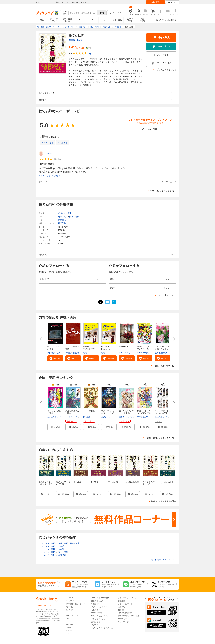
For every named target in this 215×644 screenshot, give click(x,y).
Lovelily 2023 (125, 347)
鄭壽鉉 (72, 40)
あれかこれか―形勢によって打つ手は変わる (46, 484)
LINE (68, 619)
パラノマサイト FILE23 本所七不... (162, 413)
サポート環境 (97, 613)
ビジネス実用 (130, 20)
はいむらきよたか (55, 417)
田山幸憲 (87, 417)
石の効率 (95, 482)
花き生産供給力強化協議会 (166, 353)
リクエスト (96, 625)
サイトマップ (123, 622)
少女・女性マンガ (67, 20)
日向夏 (78, 417)
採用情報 (122, 607)
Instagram (70, 625)
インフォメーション (99, 619)
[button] (55, 358)
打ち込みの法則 (132, 482)
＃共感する (63, 143)
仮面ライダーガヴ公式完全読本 (144, 412)
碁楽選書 (62, 223)
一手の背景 (113, 482)
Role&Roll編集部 (144, 353)
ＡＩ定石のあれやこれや (150, 483)
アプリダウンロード (99, 607)
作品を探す (96, 604)
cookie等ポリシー (125, 619)
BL (80, 20)
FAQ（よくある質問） (100, 616)
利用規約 (122, 610)
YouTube (69, 631)
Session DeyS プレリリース (144, 348)
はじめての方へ (162, 20)
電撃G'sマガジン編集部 (129, 417)
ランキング (70, 610)
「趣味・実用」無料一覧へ (165, 366)
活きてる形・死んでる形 (63, 483)
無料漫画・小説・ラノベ (75, 604)
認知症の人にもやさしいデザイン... (90, 349)
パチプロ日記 (89, 411)
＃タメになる (47, 143)
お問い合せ (96, 622)
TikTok (68, 628)
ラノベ (105, 20)
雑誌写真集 (142, 20)
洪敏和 (80, 40)
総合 (42, 20)
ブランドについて (125, 604)
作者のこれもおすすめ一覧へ (164, 501)
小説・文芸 (117, 20)
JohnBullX (48, 153)
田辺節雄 (76, 353)
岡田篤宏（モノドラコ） (57, 353)
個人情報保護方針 (125, 613)
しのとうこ (70, 417)
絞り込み (64, 13)
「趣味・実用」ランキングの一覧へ (161, 438)
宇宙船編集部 (142, 417)
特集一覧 (69, 607)
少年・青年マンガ (55, 20)
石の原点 (77, 482)
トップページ (71, 601)
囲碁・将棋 (74, 217)
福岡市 (86, 353)
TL (92, 20)
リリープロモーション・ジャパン (133, 353)
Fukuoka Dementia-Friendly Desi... (108, 349)
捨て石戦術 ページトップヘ (163, 560)
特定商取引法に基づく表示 (129, 616)
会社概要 (122, 601)
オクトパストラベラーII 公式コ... (108, 413)
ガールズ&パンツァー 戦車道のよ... (127, 413)
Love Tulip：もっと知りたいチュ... (163, 348)
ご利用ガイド (174, 20)
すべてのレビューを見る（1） (163, 191)
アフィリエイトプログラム (102, 628)
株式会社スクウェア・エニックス (115, 417)
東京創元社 (63, 220)
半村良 (68, 353)
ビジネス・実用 (65, 213)
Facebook (70, 634)
